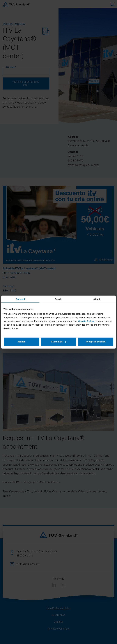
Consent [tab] (20, 299)
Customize (59, 342)
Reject (21, 342)
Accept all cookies (96, 342)
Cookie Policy (86, 321)
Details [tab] (58, 299)
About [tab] (97, 299)
